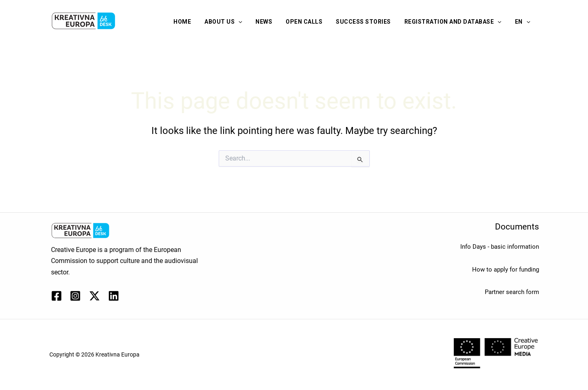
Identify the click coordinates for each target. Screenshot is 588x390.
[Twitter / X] (88, 296)
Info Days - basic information (497, 246)
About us (255, 23)
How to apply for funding (503, 269)
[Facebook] (57, 296)
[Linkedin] (104, 296)
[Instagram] (72, 296)
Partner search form (510, 292)
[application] (271, 23)
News (291, 23)
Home (220, 23)
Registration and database (462, 23)
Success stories (379, 23)
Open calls (325, 23)
